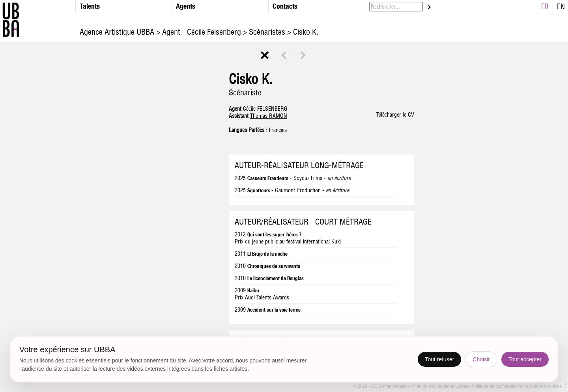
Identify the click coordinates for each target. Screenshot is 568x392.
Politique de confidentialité (497, 386)
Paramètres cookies (543, 386)
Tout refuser (439, 359)
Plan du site (425, 386)
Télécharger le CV (395, 115)
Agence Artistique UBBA (118, 32)
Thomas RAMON (269, 116)
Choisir (481, 359)
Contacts (285, 6)
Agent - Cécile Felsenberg (202, 32)
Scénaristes (267, 32)
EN (561, 7)
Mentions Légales (454, 386)
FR (545, 7)
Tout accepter (525, 359)
